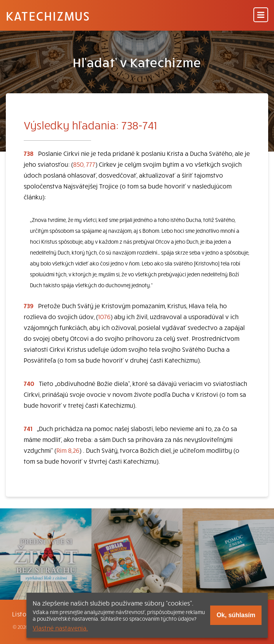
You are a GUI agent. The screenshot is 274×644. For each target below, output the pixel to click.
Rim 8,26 (68, 450)
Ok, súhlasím (236, 615)
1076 (104, 316)
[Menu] (261, 15)
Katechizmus (48, 16)
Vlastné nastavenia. (60, 628)
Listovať (25, 614)
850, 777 (84, 164)
